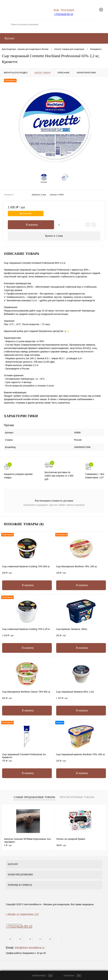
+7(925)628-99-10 (63, 14)
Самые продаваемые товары (34, 798)
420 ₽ (27, 575)
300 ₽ (61, 846)
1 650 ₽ (27, 638)
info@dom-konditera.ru (30, 948)
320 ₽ (81, 575)
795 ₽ (27, 763)
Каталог (9, 38)
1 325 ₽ (81, 700)
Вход (56, 10)
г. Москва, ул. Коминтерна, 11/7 (22, 915)
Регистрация (67, 10)
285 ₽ (81, 638)
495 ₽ (27, 700)
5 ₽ (8, 846)
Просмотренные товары (77, 798)
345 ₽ (81, 763)
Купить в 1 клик (54, 236)
